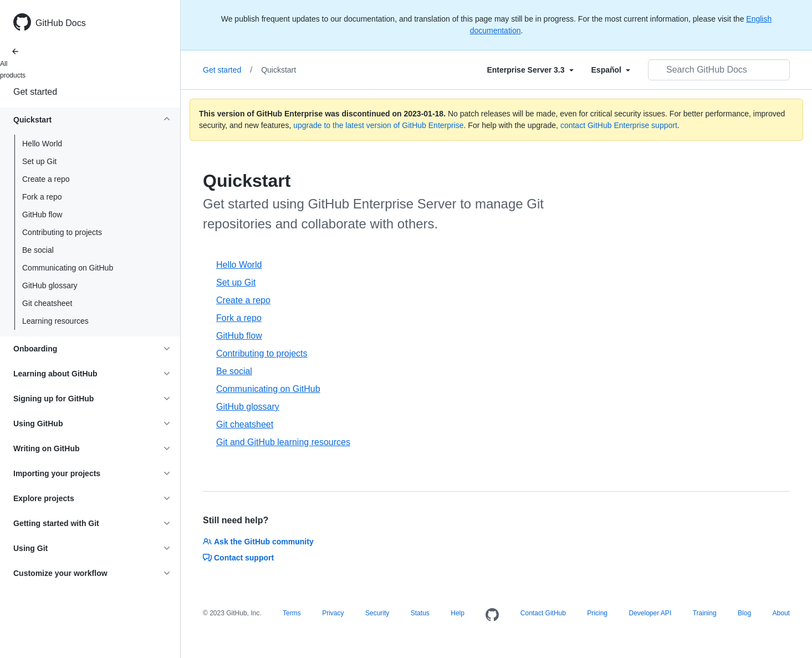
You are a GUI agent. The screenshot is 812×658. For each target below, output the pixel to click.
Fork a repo (42, 197)
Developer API (650, 613)
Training (705, 613)
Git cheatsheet (47, 303)
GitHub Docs (61, 23)
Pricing (597, 613)
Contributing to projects (62, 232)
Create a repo (46, 179)
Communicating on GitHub (68, 268)
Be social (38, 250)
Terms (292, 613)
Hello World (42, 144)
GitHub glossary (50, 285)
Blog (744, 613)
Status (420, 613)
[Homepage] (492, 615)
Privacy (333, 613)
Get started (35, 92)
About (781, 613)
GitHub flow (42, 215)
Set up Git (39, 161)
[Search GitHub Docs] (719, 70)
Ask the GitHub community (258, 542)
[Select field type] (530, 70)
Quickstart (279, 70)
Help (458, 613)
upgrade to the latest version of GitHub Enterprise (378, 125)
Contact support (238, 558)
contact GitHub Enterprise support (619, 125)
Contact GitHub (543, 613)
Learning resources (55, 321)
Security (377, 613)
